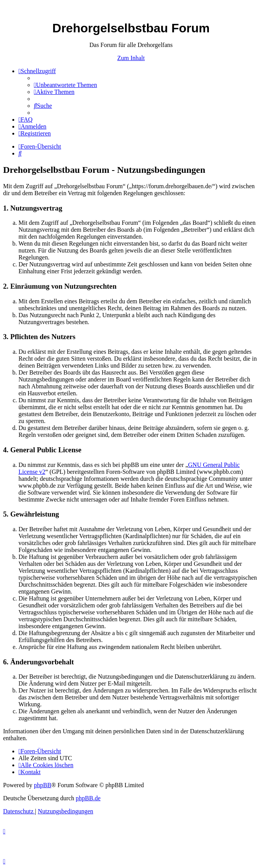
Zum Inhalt (131, 58)
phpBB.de (88, 798)
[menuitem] (65, 85)
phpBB (43, 785)
